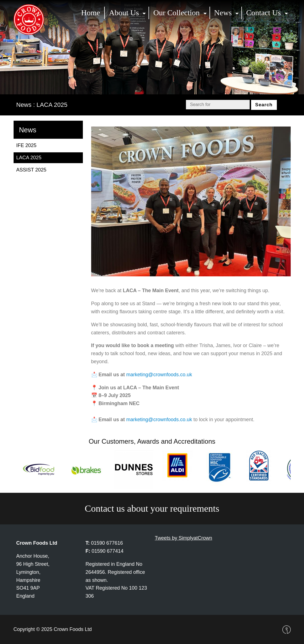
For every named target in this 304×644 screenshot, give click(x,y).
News (223, 13)
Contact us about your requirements (152, 508)
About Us (124, 13)
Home (91, 13)
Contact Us (263, 13)
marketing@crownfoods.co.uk (159, 375)
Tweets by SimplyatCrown (184, 538)
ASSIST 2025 (31, 170)
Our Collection (176, 13)
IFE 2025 (26, 145)
